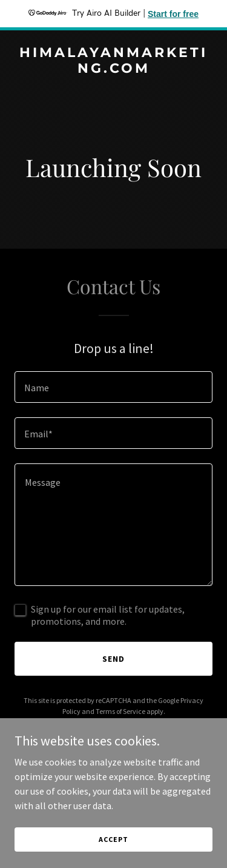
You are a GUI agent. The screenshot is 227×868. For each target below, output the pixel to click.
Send (113, 659)
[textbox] (113, 387)
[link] (113, 69)
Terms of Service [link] (120, 711)
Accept (113, 839)
